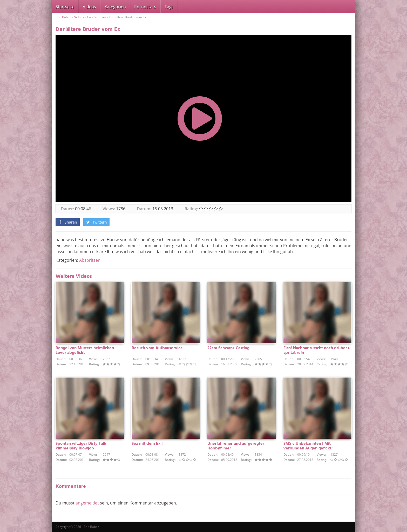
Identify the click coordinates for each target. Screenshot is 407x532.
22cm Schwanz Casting (228, 348)
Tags (169, 7)
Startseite (65, 7)
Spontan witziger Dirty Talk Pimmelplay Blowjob (81, 446)
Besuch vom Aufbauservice (157, 348)
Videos (89, 7)
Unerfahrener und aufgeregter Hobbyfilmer (236, 446)
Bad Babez (63, 17)
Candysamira (97, 17)
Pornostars (145, 7)
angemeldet (87, 503)
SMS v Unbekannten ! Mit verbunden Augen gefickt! (308, 446)
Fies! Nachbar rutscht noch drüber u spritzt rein (317, 351)
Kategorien (115, 7)
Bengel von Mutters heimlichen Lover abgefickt (85, 351)
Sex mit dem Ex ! (147, 444)
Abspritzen (90, 260)
